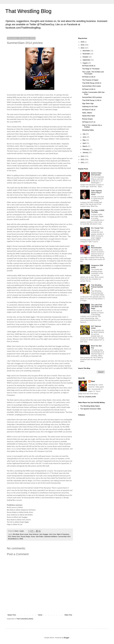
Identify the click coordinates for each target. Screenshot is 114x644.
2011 (83, 163)
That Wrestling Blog (28, 11)
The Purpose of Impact (90, 80)
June (85, 137)
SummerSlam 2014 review (92, 86)
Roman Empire (87, 119)
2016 (83, 42)
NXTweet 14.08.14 (89, 89)
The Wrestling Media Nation (90, 406)
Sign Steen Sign (88, 104)
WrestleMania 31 (13, 539)
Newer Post (12, 615)
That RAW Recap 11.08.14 (92, 100)
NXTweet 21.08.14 (89, 77)
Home (40, 615)
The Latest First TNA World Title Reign (97, 307)
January (86, 153)
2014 (83, 48)
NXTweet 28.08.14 (89, 66)
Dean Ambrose (34, 534)
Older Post (68, 615)
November (86, 54)
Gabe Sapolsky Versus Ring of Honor (96, 193)
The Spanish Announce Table (91, 409)
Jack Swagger (44, 534)
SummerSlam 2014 (64, 537)
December (86, 51)
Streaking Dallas (88, 130)
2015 (83, 45)
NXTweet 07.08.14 (89, 110)
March (85, 146)
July (84, 134)
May (84, 140)
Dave (93, 381)
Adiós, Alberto (87, 113)
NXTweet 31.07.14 (89, 122)
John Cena (52, 534)
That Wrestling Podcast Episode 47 (97, 287)
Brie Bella (16, 534)
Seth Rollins (40, 537)
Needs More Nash (89, 116)
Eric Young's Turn (97, 228)
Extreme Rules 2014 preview (96, 174)
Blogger (66, 638)
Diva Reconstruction (96, 247)
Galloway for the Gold (90, 107)
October (86, 57)
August (85, 63)
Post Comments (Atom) (25, 619)
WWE (21, 539)
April (84, 143)
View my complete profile (87, 397)
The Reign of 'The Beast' (91, 69)
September (87, 60)
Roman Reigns (26, 537)
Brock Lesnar (24, 534)
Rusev (33, 537)
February (86, 149)
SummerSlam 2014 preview (92, 97)
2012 (83, 160)
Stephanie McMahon (51, 537)
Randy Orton (16, 537)
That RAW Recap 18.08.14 (92, 83)
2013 (83, 156)
